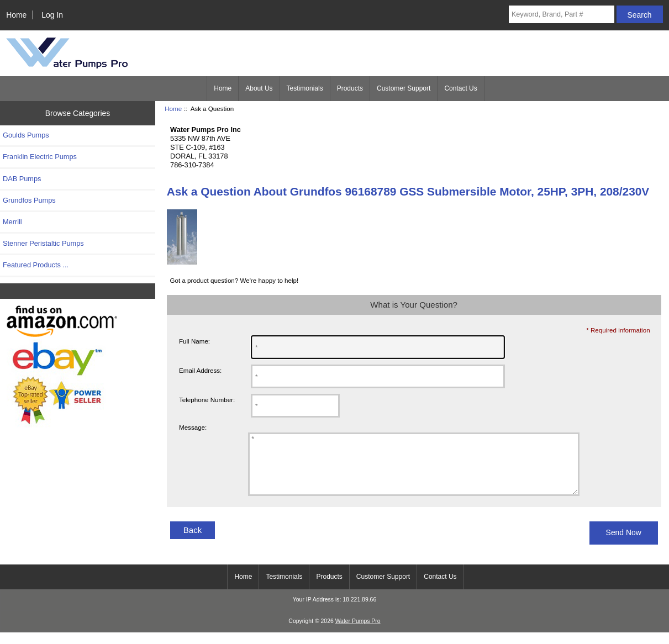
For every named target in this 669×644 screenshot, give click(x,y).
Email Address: (200, 370)
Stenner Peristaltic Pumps (43, 243)
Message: (193, 428)
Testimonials (305, 88)
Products (350, 88)
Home (16, 15)
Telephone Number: (207, 400)
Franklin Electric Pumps (40, 157)
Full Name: (194, 341)
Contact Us (460, 88)
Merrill (12, 222)
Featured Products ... (36, 265)
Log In (52, 15)
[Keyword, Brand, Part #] (562, 14)
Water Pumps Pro (358, 633)
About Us (259, 88)
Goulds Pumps (26, 135)
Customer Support (404, 88)
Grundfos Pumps (29, 200)
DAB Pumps (22, 179)
